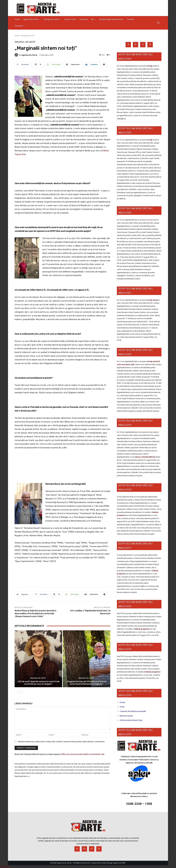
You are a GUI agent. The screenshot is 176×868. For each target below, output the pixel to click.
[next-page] (21, 692)
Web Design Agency (111, 863)
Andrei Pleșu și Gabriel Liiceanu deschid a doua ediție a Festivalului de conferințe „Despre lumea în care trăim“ (35, 613)
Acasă (17, 36)
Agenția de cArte (29, 55)
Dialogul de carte (28, 36)
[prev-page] (16, 692)
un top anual (153, 300)
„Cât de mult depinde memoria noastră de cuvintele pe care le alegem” (38, 683)
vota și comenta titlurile (145, 457)
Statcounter (5, 866)
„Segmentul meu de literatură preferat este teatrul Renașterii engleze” (86, 683)
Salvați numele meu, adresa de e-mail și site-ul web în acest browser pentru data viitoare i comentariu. (61, 741)
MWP (124, 863)
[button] (158, 23)
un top (150, 66)
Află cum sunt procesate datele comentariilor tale (83, 754)
